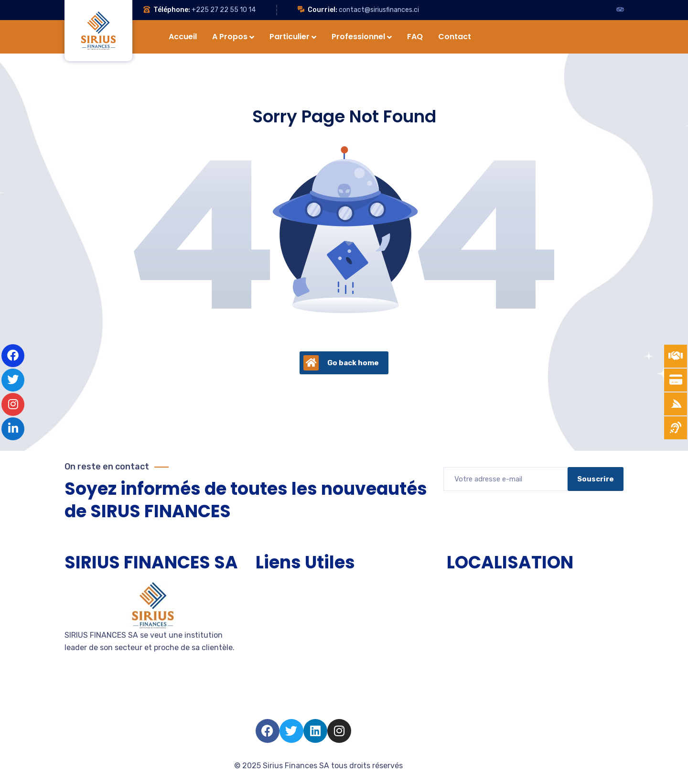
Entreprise (274, 639)
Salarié (268, 691)
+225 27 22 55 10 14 (224, 10)
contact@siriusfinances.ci (379, 10)
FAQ (263, 708)
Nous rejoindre (282, 673)
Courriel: (322, 10)
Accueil (269, 587)
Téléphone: (172, 10)
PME (263, 622)
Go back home (341, 363)
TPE (263, 604)
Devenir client (281, 656)
